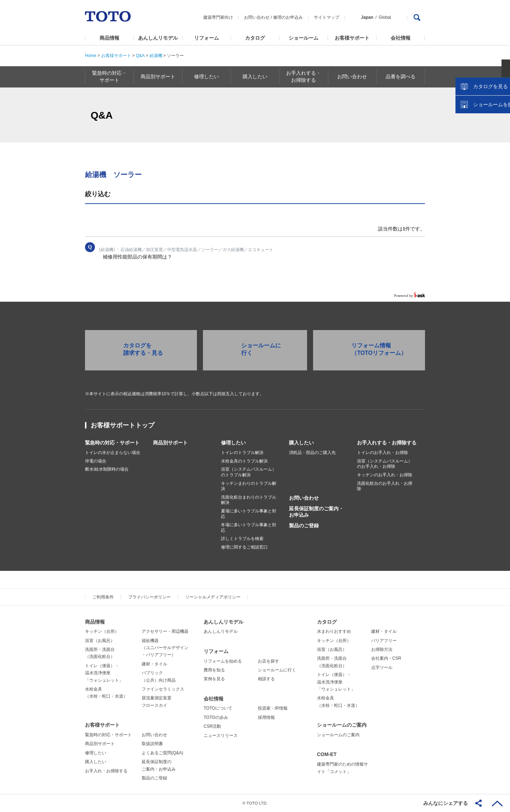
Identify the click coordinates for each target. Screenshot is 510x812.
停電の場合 (96, 461)
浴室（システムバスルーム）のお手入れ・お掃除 (385, 464)
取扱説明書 (152, 744)
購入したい (301, 443)
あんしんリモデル (158, 38)
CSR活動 (212, 726)
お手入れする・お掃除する (387, 443)
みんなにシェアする (446, 803)
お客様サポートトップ (123, 425)
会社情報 (401, 38)
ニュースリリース (221, 736)
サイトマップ (327, 17)
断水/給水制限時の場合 (107, 469)
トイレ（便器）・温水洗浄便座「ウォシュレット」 (104, 673)
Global (385, 17)
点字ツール (382, 668)
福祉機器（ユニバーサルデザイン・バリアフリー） (165, 648)
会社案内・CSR (386, 658)
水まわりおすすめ (334, 631)
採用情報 (266, 717)
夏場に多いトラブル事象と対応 (249, 514)
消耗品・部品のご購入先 (312, 453)
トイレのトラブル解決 (242, 453)
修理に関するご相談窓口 (244, 547)
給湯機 (156, 56)
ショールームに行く (277, 670)
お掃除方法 (382, 649)
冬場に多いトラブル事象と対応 (249, 528)
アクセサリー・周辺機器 (165, 631)
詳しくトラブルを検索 (242, 539)
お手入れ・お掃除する (106, 771)
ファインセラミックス (163, 689)
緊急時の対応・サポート (112, 443)
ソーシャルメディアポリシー (213, 597)
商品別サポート (170, 443)
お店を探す (268, 661)
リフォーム (206, 38)
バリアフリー (384, 641)
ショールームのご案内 (342, 725)
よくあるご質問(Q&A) (162, 753)
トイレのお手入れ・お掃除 (382, 453)
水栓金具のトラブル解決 (244, 461)
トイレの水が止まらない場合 (113, 453)
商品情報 (109, 38)
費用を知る (214, 670)
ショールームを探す (486, 151)
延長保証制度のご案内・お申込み (316, 512)
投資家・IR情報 (273, 708)
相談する (266, 679)
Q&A (140, 56)
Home (91, 56)
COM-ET (327, 754)
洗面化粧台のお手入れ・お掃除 (385, 486)
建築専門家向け (218, 17)
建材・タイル (154, 664)
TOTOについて (218, 708)
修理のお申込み (288, 17)
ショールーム (304, 38)
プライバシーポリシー (149, 597)
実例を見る (214, 679)
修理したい (233, 443)
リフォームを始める (223, 661)
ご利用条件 (103, 597)
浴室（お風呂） (100, 641)
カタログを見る (481, 133)
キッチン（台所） (102, 631)
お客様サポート (352, 38)
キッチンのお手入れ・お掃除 (385, 475)
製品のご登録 (304, 526)
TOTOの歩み (216, 717)
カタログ (255, 38)
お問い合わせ (257, 17)
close (501, 115)
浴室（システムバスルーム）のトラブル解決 (249, 472)
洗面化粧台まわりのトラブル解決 (249, 500)
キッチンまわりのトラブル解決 (249, 486)
